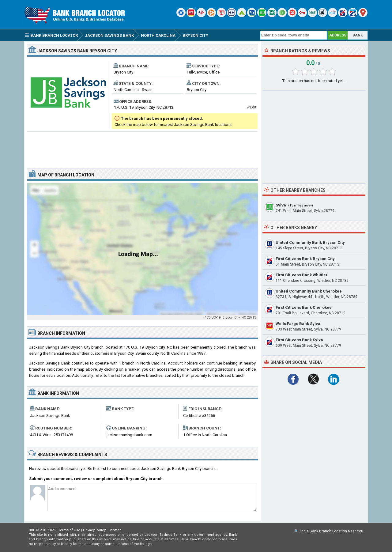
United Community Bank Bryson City (310, 242)
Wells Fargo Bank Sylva (298, 324)
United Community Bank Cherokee (309, 291)
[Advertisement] (142, 147)
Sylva (281, 205)
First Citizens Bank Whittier (302, 275)
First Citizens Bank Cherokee (304, 307)
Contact (115, 530)
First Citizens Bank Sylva (299, 340)
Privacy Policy (94, 530)
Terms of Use (69, 530)
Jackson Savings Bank (50, 416)
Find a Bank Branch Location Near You (331, 531)
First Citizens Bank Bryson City (305, 259)
